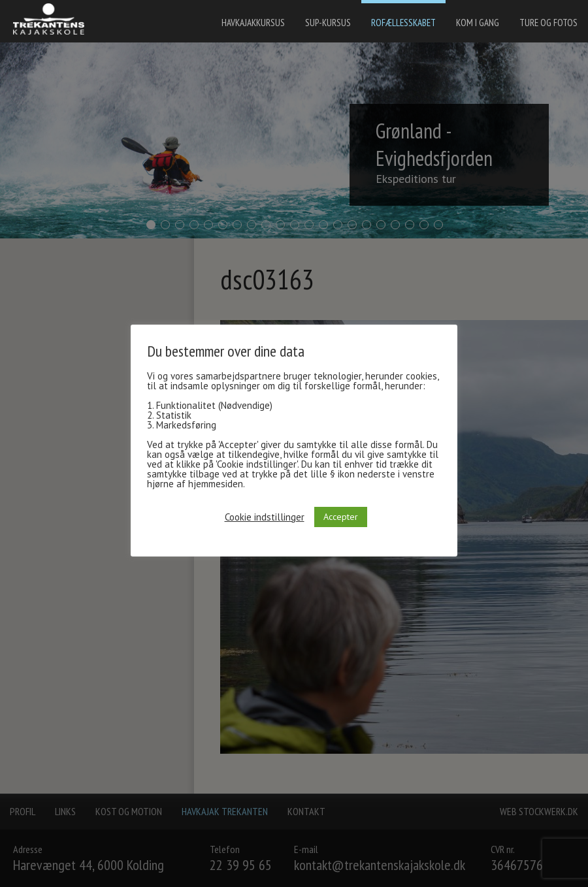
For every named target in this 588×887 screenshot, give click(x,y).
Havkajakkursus (253, 23)
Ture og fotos (548, 23)
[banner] (52, 21)
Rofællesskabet (403, 23)
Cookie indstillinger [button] (265, 517)
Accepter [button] (341, 517)
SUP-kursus (328, 23)
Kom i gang (478, 23)
